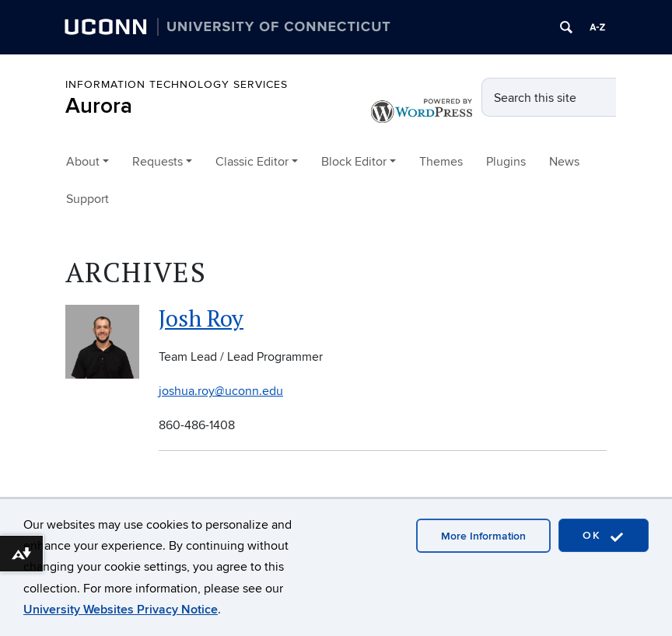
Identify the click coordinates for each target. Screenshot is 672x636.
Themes (441, 162)
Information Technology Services (177, 84)
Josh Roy (201, 318)
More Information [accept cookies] (483, 536)
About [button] (83, 162)
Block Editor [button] (354, 162)
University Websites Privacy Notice (121, 610)
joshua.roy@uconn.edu (221, 391)
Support (87, 199)
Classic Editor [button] (252, 162)
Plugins (506, 162)
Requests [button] (157, 162)
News (564, 162)
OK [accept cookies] (604, 536)
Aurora (99, 106)
